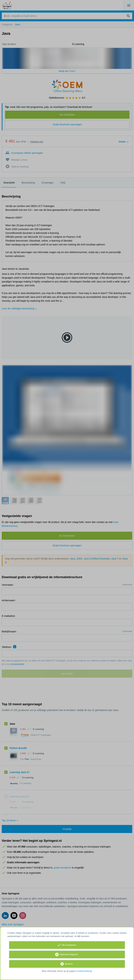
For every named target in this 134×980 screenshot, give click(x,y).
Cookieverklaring (84, 971)
